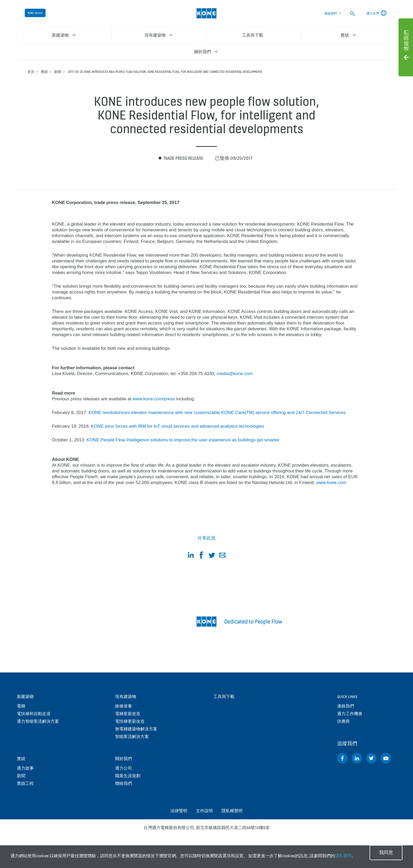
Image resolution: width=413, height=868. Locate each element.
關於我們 (124, 759)
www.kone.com (331, 483)
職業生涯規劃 (128, 776)
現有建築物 (126, 697)
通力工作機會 (350, 714)
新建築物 (25, 697)
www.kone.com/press (154, 399)
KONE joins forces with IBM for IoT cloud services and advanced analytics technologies (178, 426)
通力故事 (25, 768)
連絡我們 (331, 13)
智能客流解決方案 (132, 737)
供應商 (343, 721)
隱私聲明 (343, 856)
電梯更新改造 (128, 714)
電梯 (21, 706)
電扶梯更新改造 (130, 721)
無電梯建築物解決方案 (136, 729)
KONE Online (35, 13)
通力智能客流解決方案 (38, 721)
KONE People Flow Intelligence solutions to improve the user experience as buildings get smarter (183, 440)
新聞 (58, 72)
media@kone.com (235, 374)
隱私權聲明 (232, 811)
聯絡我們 (124, 783)
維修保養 (124, 706)
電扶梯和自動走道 (34, 714)
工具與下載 (224, 697)
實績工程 (25, 783)
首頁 (31, 72)
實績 (44, 72)
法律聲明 (179, 811)
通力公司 (124, 768)
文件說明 (204, 811)
